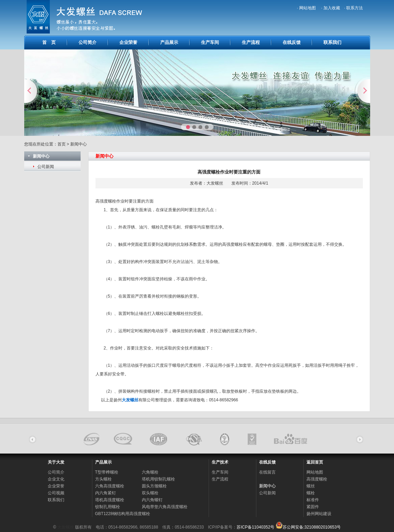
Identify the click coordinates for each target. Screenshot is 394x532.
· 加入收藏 (331, 8)
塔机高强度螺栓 (110, 500)
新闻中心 (267, 486)
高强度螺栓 (106, 201)
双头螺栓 (150, 493)
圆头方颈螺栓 (154, 486)
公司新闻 (46, 167)
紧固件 (313, 507)
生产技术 (220, 462)
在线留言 (267, 472)
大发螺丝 (66, 527)
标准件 (313, 500)
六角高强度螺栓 (110, 486)
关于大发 (56, 462)
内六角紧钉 (106, 493)
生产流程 (251, 42)
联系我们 (332, 42)
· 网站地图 (307, 8)
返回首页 (315, 462)
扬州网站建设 (319, 514)
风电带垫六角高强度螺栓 (165, 507)
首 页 (49, 42)
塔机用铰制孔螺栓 (158, 479)
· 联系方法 (354, 8)
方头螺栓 (103, 479)
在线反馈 (292, 42)
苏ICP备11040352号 (255, 527)
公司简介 (88, 42)
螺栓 (311, 493)
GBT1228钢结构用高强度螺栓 (123, 514)
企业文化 (56, 479)
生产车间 (210, 42)
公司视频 (56, 493)
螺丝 (311, 486)
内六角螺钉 (152, 500)
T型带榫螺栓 (107, 472)
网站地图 (315, 472)
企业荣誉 (128, 42)
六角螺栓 (150, 472)
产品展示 (169, 42)
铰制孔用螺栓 (108, 507)
